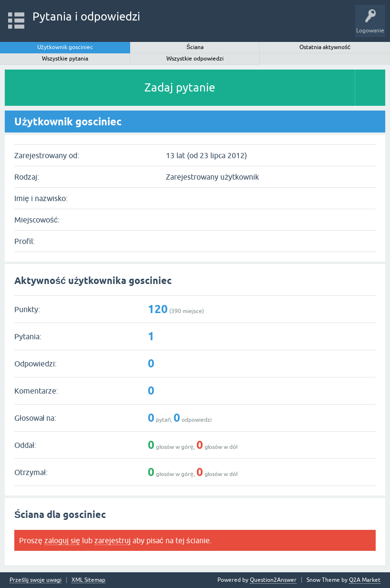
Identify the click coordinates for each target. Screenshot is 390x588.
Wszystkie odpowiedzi (195, 59)
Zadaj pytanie (180, 87)
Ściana (195, 47)
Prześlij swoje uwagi (36, 580)
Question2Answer (273, 580)
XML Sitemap (88, 580)
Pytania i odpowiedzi (86, 16)
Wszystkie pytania (65, 59)
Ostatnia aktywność (325, 47)
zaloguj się (62, 540)
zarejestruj (113, 540)
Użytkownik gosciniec (65, 47)
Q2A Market (365, 580)
